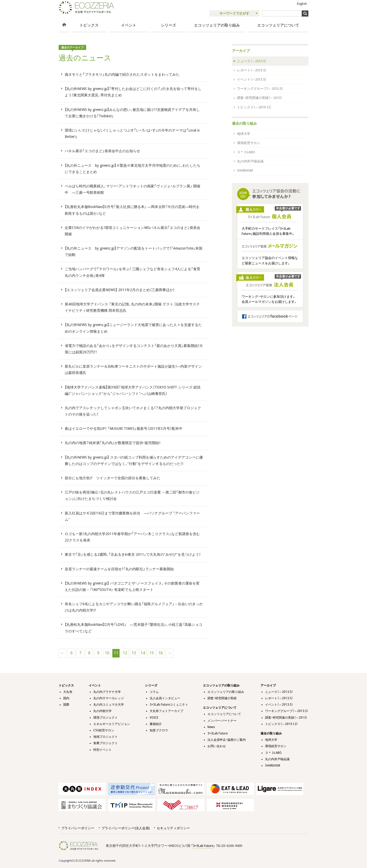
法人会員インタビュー (165, 698)
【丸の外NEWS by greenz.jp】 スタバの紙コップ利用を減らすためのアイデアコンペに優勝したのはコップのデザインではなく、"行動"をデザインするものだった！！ (134, 461)
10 (107, 653)
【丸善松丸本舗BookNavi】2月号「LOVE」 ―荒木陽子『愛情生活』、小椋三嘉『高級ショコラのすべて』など (134, 628)
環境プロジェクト (106, 718)
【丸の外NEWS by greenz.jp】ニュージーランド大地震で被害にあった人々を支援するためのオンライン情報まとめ (133, 328)
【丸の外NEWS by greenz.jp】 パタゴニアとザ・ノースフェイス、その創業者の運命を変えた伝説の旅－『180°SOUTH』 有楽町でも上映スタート (132, 586)
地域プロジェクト (106, 737)
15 (152, 653)
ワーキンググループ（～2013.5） (260, 89)
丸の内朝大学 (102, 711)
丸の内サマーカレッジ (109, 698)
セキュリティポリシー (173, 828)
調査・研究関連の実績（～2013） (260, 98)
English (302, 4)
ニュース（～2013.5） (252, 61)
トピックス (89, 25)
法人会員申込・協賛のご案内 (227, 740)
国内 (66, 698)
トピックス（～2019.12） (254, 107)
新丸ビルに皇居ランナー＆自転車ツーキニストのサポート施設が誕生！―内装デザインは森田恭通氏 (133, 370)
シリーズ (168, 25)
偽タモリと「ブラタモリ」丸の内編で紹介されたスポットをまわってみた (122, 74)
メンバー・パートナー (222, 721)
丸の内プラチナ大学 (107, 692)
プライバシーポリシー (78, 828)
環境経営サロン (249, 143)
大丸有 (68, 692)
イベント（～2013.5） (252, 79)
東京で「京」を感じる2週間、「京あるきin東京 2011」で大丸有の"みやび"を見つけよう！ (133, 554)
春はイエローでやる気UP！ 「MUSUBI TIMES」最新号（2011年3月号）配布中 (124, 429)
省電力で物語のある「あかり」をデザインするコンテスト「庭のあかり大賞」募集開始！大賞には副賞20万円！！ (134, 349)
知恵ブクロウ (159, 730)
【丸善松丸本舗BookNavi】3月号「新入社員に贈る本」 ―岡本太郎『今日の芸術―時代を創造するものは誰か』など (132, 210)
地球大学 (244, 134)
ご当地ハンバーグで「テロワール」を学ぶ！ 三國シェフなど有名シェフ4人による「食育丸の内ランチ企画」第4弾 (133, 272)
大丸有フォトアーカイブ (166, 711)
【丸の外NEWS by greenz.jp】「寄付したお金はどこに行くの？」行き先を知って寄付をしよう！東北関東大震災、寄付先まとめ (133, 92)
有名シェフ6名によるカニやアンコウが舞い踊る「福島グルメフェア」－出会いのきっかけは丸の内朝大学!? (134, 607)
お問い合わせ (217, 746)
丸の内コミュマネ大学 (109, 705)
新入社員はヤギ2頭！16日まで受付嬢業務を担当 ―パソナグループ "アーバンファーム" (132, 516)
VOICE (154, 718)
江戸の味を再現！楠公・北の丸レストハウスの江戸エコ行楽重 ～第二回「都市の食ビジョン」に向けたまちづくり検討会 (132, 495)
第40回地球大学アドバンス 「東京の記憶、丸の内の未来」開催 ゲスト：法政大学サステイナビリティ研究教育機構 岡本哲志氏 (132, 307)
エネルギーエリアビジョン (112, 724)
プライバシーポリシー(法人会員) (126, 828)
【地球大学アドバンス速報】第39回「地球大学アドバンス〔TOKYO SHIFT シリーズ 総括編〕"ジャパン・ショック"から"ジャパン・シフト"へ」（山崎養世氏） (133, 390)
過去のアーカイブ (72, 48)
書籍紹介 (156, 724)
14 (143, 653)
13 (134, 653)
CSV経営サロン (104, 730)
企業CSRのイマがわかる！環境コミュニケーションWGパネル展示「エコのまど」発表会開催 (133, 231)
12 (125, 653)
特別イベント (102, 750)
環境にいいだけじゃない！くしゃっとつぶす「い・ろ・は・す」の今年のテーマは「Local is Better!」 (132, 133)
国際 (66, 705)
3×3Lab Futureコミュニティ (169, 705)
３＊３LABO (246, 152)
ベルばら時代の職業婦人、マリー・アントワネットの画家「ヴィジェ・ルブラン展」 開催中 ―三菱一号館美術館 (133, 189)
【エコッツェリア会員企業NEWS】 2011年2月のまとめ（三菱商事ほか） (120, 290)
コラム (154, 692)
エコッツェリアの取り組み (217, 25)
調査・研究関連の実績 (222, 698)
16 (161, 653)
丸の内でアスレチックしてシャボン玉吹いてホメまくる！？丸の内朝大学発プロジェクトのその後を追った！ (133, 411)
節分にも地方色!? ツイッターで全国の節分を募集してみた (113, 478)
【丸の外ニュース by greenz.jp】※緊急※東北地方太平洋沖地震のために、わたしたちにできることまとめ (133, 169)
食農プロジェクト (106, 743)
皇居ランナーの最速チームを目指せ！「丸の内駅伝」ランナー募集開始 (119, 569)
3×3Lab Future (218, 733)
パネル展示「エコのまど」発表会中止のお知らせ (102, 151)
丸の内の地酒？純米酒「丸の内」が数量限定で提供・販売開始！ (113, 443)
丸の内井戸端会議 (250, 161)
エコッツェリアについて (278, 25)
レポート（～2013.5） (252, 70)
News (211, 727)
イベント (129, 25)
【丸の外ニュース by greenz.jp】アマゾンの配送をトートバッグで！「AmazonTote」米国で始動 (134, 251)
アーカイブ (241, 51)
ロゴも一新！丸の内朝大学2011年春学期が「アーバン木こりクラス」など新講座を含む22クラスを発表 (132, 537)
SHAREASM (245, 170)
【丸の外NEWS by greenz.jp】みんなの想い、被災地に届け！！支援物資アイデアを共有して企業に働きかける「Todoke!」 (132, 113)
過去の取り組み (244, 123)
